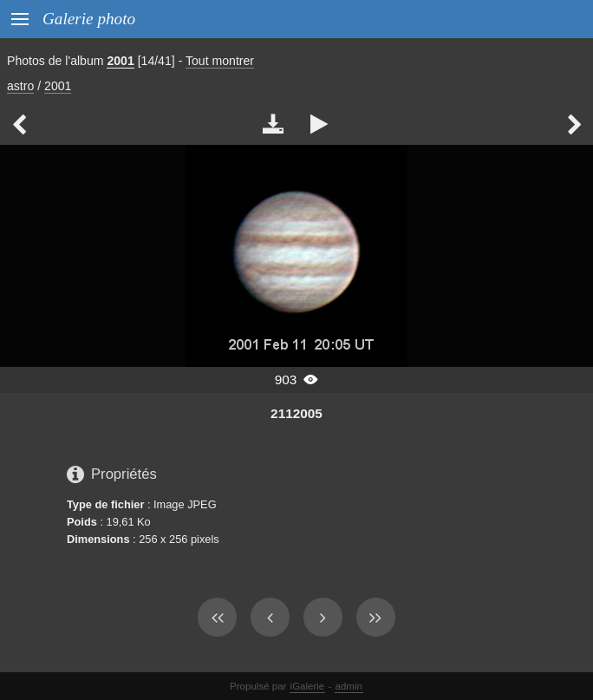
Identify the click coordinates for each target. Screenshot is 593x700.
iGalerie (308, 686)
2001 (120, 61)
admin (349, 686)
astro (20, 86)
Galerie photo (89, 19)
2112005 (296, 413)
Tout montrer (220, 61)
